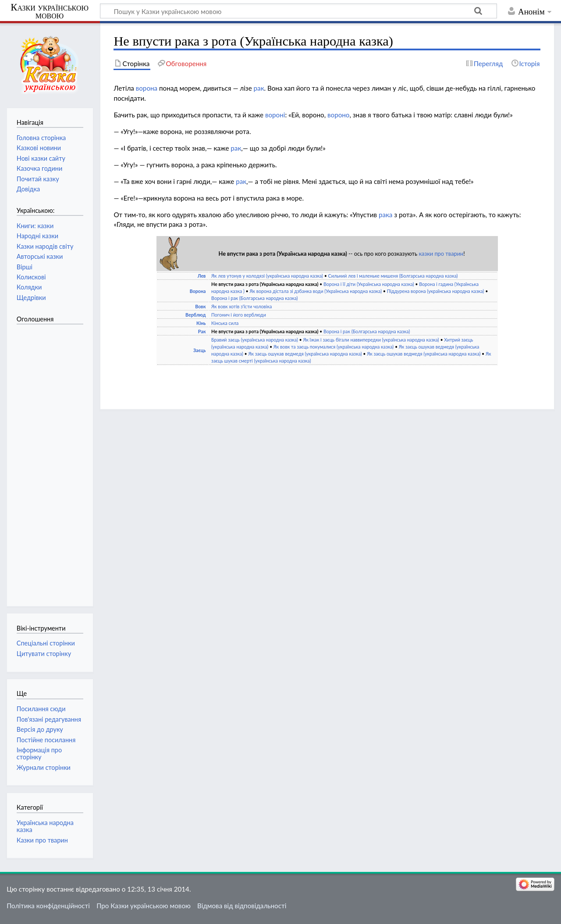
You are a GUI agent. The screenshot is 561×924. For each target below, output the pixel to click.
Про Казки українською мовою (144, 906)
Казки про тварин (42, 840)
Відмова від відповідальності (242, 906)
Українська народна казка (45, 826)
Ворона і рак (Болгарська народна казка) (254, 298)
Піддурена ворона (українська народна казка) (436, 291)
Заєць (200, 350)
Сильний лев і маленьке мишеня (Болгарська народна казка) (393, 276)
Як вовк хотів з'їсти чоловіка (241, 306)
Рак (202, 331)
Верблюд (195, 315)
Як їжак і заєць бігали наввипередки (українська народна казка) (371, 340)
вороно (338, 115)
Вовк (200, 306)
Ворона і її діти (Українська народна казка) (369, 284)
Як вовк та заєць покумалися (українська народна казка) (334, 347)
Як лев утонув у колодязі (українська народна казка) (267, 276)
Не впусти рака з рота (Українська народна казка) (265, 284)
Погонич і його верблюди (239, 315)
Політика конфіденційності (48, 906)
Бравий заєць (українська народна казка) (255, 340)
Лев (202, 276)
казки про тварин (441, 254)
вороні (275, 115)
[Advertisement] (52, 461)
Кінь (201, 323)
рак (259, 88)
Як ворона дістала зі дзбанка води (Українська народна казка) (316, 291)
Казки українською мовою (50, 11)
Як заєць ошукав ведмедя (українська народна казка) (305, 354)
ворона (147, 88)
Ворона (198, 291)
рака (385, 215)
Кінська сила (225, 323)
